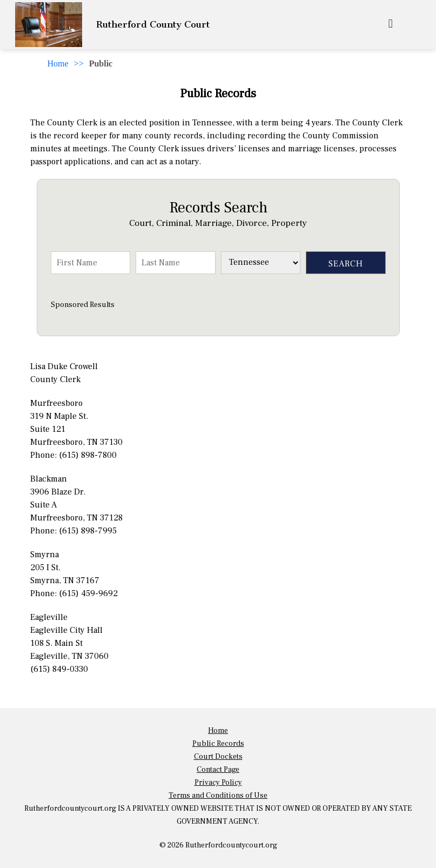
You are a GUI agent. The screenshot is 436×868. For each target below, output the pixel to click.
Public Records (218, 744)
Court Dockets (218, 757)
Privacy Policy (218, 783)
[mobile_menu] (391, 25)
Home (58, 64)
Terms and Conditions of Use (218, 796)
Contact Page (218, 770)
